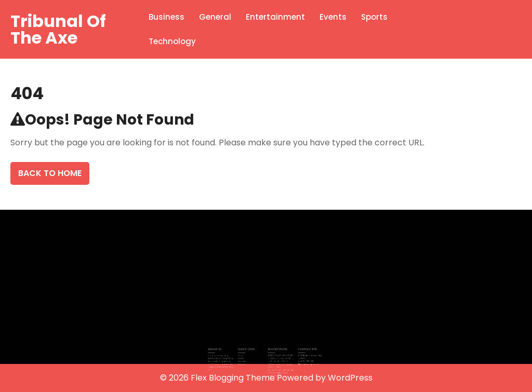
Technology (172, 41)
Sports (374, 17)
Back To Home (50, 173)
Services (246, 360)
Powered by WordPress (325, 378)
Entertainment (275, 17)
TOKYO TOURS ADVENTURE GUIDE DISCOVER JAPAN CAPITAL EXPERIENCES (278, 357)
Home (245, 355)
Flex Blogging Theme (234, 378)
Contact (246, 362)
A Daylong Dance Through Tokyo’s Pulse (278, 363)
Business (167, 17)
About (245, 357)
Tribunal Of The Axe (58, 29)
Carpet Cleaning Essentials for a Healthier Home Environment (278, 369)
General (215, 17)
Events (333, 17)
